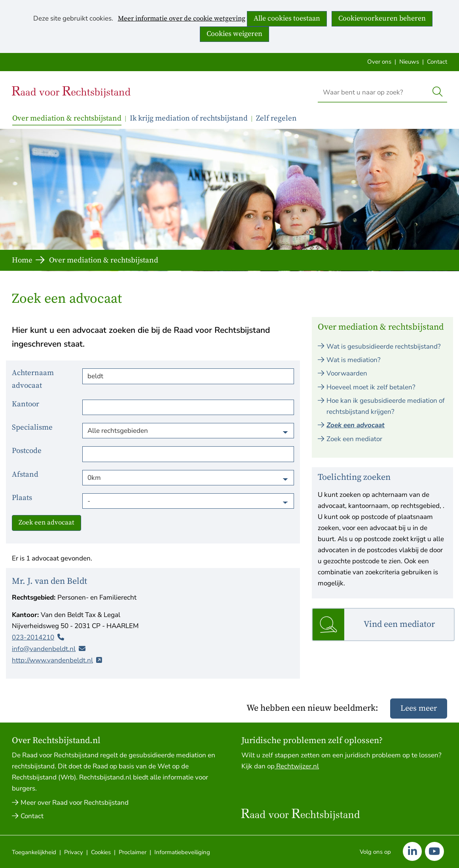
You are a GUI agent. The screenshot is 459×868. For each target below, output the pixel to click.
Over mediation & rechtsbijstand (67, 118)
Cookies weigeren (234, 34)
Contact (437, 62)
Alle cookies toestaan (287, 18)
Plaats (22, 498)
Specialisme (32, 427)
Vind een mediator (399, 624)
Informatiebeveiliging (182, 852)
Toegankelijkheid (34, 852)
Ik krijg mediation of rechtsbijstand (189, 118)
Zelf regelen (276, 118)
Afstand (25, 475)
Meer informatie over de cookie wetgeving (182, 19)
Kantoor (26, 404)
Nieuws (409, 62)
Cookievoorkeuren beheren (382, 18)
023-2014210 (33, 637)
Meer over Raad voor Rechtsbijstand (75, 803)
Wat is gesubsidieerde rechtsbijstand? (384, 346)
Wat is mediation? (354, 360)
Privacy (74, 852)
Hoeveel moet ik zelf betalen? (371, 387)
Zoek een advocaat (46, 523)
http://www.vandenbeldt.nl (52, 660)
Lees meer (419, 709)
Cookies (101, 852)
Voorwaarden (347, 373)
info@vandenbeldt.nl (44, 648)
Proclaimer (133, 852)
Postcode (27, 451)
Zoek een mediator (354, 439)
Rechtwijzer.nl (297, 766)
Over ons (379, 62)
